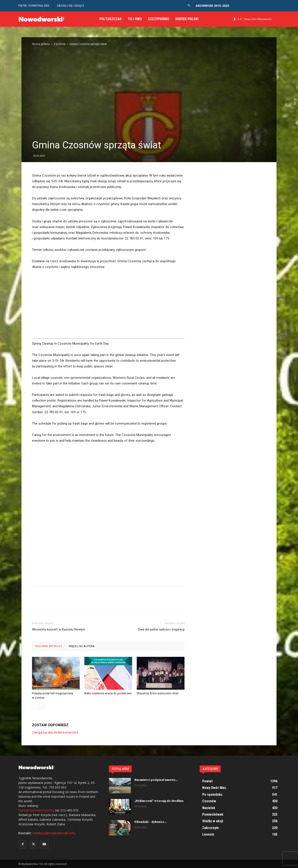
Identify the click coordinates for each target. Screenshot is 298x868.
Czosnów (60, 44)
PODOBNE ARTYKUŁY (49, 646)
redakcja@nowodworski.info (54, 833)
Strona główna (41, 44)
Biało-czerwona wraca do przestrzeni (108, 693)
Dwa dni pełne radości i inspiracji (161, 629)
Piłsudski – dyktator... (151, 822)
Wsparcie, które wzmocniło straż (158, 693)
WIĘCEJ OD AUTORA (82, 646)
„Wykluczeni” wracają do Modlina (159, 801)
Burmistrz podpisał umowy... (156, 780)
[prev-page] (35, 706)
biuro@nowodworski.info (36, 810)
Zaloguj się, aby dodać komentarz (55, 732)
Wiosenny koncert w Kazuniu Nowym (59, 629)
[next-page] (42, 706)
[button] (189, 6)
